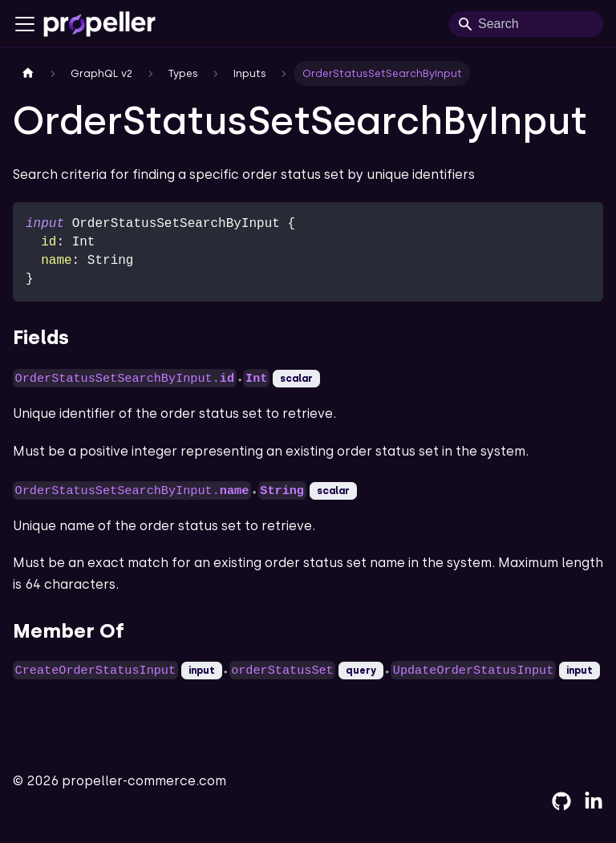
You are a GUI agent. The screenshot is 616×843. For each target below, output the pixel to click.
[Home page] (28, 73)
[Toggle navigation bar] (25, 24)
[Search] (526, 24)
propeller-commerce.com (144, 781)
